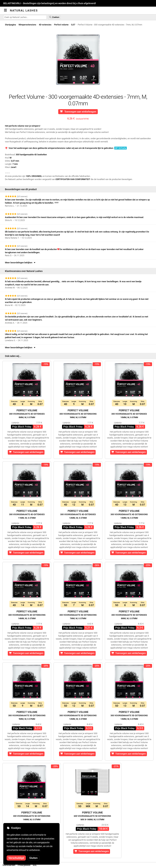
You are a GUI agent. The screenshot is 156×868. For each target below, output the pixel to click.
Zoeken (54, 17)
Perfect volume (61, 25)
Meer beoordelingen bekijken (20, 263)
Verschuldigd (16, 858)
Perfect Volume (27, 414)
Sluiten (33, 858)
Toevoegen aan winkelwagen (78, 112)
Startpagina (10, 25)
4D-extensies (45, 25)
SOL (35, 865)
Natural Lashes (24, 10)
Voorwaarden (9, 865)
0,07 (73, 25)
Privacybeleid (24, 865)
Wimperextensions (27, 25)
